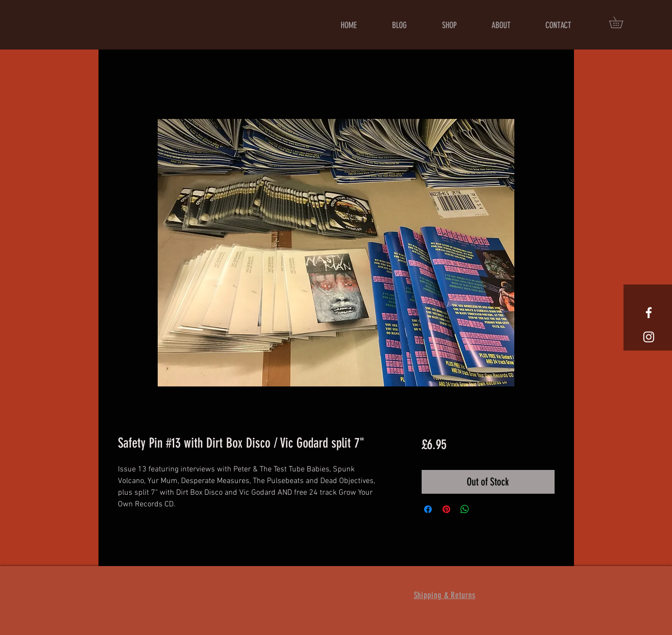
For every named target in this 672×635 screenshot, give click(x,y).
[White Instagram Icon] (649, 337)
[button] (622, 22)
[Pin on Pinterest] (446, 509)
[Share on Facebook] (428, 509)
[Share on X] (483, 509)
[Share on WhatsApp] (465, 509)
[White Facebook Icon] (649, 313)
